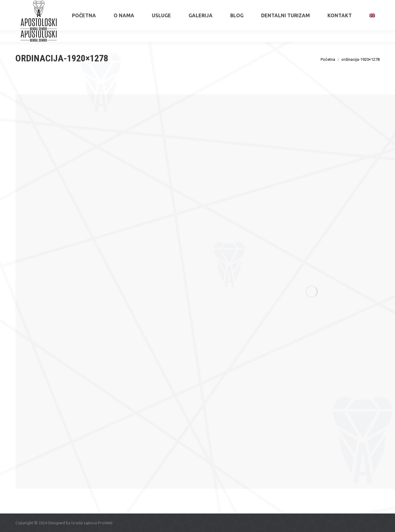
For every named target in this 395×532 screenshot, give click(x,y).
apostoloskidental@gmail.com (352, 6)
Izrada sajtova (84, 523)
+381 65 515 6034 (39, 6)
